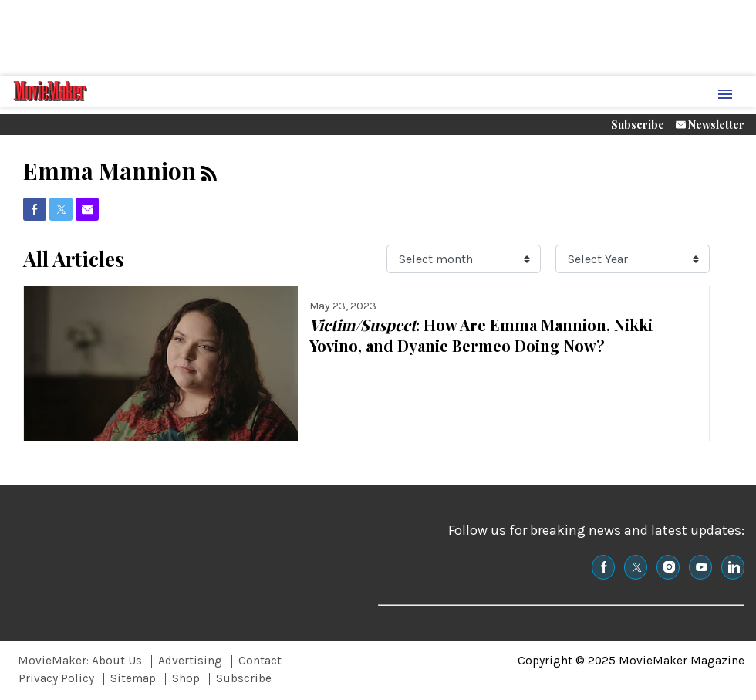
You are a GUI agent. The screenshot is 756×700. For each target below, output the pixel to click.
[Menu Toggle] (725, 95)
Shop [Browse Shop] (186, 678)
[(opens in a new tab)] (35, 209)
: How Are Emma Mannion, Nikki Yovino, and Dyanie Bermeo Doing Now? (481, 335)
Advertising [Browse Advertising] (190, 661)
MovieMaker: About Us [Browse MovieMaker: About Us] (80, 661)
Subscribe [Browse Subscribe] (244, 678)
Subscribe (638, 125)
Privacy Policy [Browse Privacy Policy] (56, 678)
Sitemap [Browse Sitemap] (133, 678)
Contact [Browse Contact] (260, 661)
